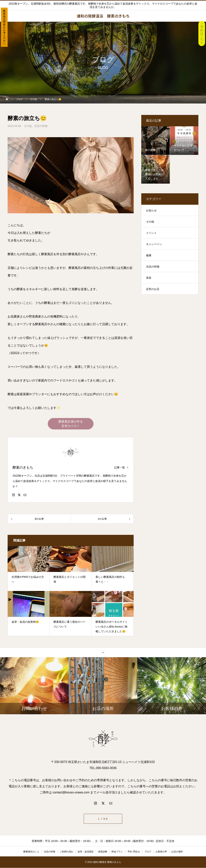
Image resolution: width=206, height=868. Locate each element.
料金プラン (117, 852)
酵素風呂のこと (31, 852)
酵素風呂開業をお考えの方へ (4, 27)
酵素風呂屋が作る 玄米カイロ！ (71, 424)
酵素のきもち (23, 468)
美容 (149, 278)
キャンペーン (154, 244)
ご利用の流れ (66, 852)
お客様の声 (161, 852)
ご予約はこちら (202, 33)
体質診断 (103, 852)
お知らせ (151, 210)
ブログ (148, 852)
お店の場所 (177, 852)
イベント (151, 233)
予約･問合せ (134, 852)
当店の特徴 (41, 126)
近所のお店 (153, 289)
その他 (28, 126)
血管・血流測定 (86, 852)
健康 (149, 255)
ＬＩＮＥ (103, 819)
